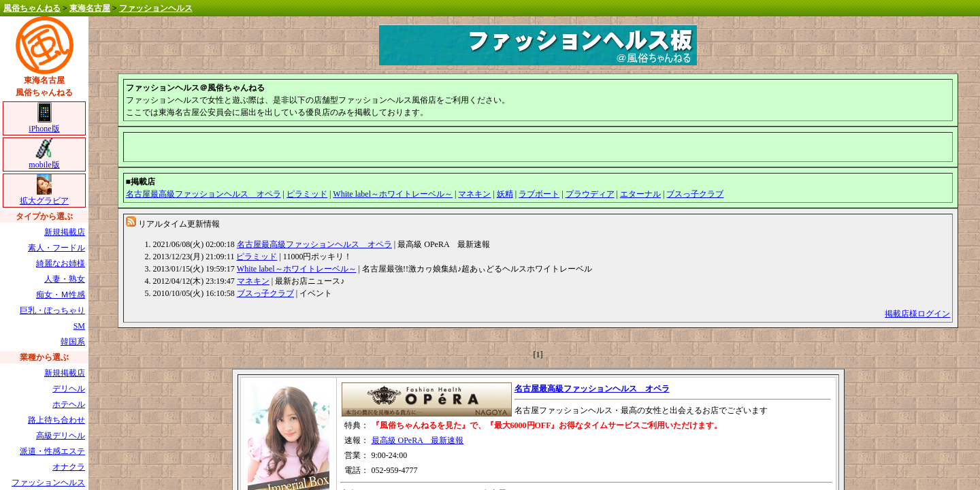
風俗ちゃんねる (32, 8)
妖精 (505, 194)
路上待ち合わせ (56, 420)
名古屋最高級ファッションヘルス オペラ (203, 194)
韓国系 (73, 342)
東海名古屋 (90, 8)
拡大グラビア (44, 196)
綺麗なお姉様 (61, 263)
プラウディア (590, 194)
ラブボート (539, 194)
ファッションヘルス (156, 8)
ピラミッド (307, 194)
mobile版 (44, 160)
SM (79, 326)
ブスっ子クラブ (695, 194)
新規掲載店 (65, 232)
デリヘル (69, 389)
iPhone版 (44, 124)
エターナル (640, 194)
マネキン (474, 194)
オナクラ (69, 467)
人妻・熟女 (65, 279)
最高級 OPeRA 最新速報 (418, 440)
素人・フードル (56, 248)
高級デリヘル (61, 436)
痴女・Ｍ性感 (61, 295)
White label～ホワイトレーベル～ (393, 194)
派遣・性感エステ (52, 451)
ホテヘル (69, 404)
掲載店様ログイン (917, 314)
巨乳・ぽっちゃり (52, 310)
